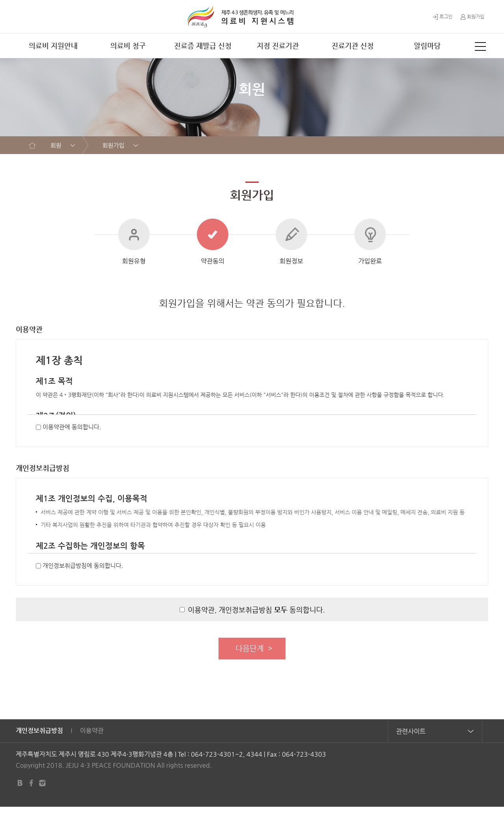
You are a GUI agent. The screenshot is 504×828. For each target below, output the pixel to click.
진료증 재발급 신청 (203, 45)
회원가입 (472, 17)
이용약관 (92, 751)
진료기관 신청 (353, 45)
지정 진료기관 (278, 45)
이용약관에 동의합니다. (72, 445)
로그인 (443, 17)
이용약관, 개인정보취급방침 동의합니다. (256, 627)
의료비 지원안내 (53, 45)
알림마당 (427, 45)
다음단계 (250, 667)
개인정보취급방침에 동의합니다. (83, 583)
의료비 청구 (128, 45)
